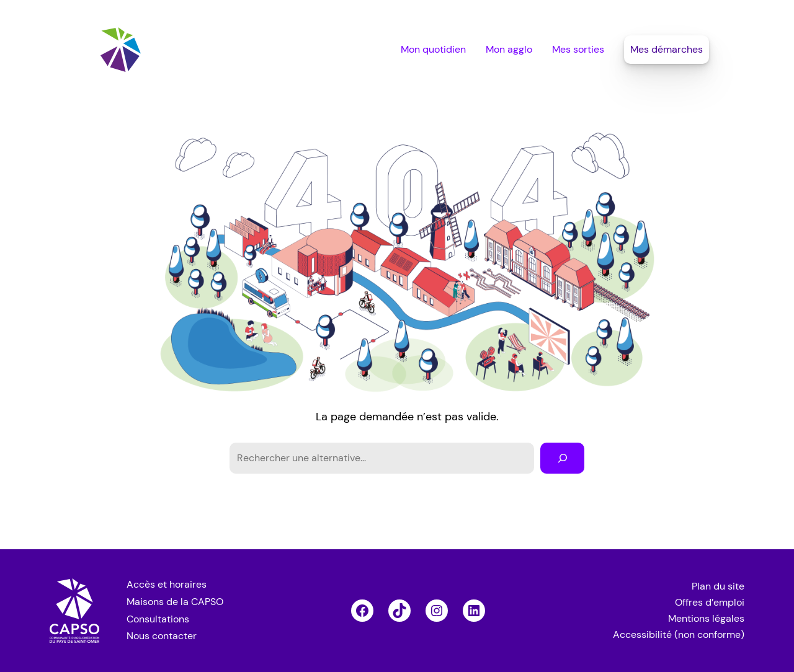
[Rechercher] (562, 458)
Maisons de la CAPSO (175, 602)
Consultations (158, 619)
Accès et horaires (167, 584)
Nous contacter (162, 636)
